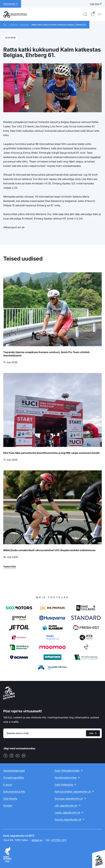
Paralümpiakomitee (66, 778)
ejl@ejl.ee (37, 840)
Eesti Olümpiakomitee (67, 771)
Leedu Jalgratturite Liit (67, 813)
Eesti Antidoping (64, 785)
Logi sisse (95, 4)
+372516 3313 (58, 840)
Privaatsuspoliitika (14, 778)
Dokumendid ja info (14, 792)
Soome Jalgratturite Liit (68, 820)
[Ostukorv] (92, 14)
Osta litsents (10, 799)
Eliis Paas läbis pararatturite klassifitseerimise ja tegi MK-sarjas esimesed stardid (51, 453)
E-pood (8, 785)
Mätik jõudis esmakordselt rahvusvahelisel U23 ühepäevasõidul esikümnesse (49, 550)
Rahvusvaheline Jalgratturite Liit (73, 792)
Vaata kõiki (10, 567)
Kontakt (8, 806)
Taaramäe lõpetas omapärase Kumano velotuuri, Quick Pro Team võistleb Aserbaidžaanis (46, 354)
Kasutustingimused (14, 771)
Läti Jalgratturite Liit (66, 806)
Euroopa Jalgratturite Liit (69, 799)
